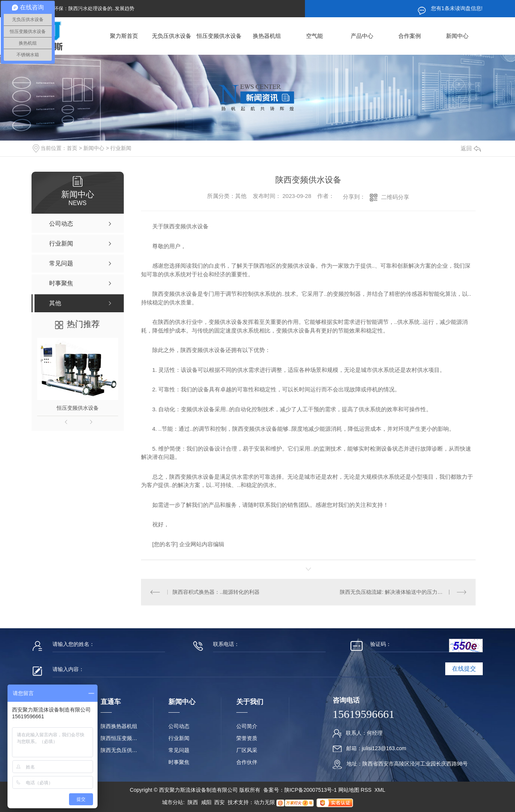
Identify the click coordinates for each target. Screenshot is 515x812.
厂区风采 (247, 750)
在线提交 (464, 669)
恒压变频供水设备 (219, 36)
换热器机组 (267, 36)
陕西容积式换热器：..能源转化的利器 (216, 592)
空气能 (315, 36)
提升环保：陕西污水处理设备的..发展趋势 (89, 8)
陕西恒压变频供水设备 (119, 738)
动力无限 (264, 802)
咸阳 (206, 802)
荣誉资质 (247, 738)
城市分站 (173, 802)
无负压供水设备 (172, 36)
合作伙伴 (247, 762)
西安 (219, 802)
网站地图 (349, 790)
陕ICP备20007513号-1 (311, 790)
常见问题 (179, 750)
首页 (72, 148)
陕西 (193, 802)
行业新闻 (121, 148)
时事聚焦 (179, 762)
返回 (471, 148)
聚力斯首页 (124, 36)
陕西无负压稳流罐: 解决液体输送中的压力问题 (394, 592)
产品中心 (362, 36)
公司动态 (179, 726)
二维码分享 (395, 197)
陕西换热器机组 (119, 726)
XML (380, 790)
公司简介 (247, 726)
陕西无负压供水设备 (119, 750)
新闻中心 (457, 36)
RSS (367, 790)
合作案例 (410, 36)
